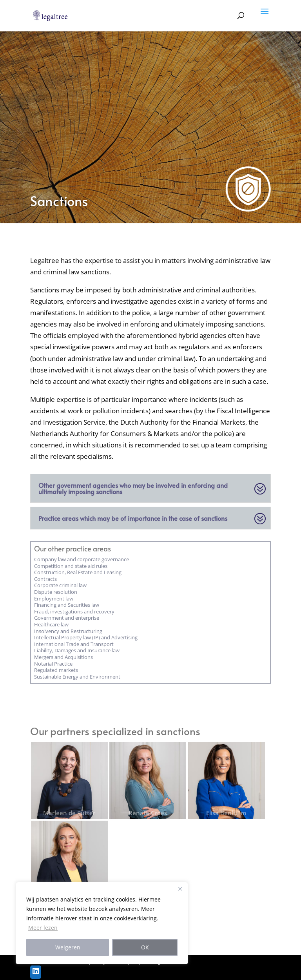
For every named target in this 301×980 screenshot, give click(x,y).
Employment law (54, 599)
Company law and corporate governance (82, 559)
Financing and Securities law (67, 605)
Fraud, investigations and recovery (74, 611)
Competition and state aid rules (71, 566)
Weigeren (68, 947)
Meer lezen (43, 928)
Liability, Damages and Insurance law (77, 650)
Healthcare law (51, 624)
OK (145, 947)
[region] (102, 923)
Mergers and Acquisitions (63, 657)
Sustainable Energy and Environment (77, 677)
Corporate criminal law (60, 585)
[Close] (180, 889)
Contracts (45, 579)
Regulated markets (56, 670)
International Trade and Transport (74, 644)
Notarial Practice (53, 664)
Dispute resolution (56, 592)
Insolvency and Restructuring (68, 631)
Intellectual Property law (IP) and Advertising (86, 637)
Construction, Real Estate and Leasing (78, 572)
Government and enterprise (67, 618)
